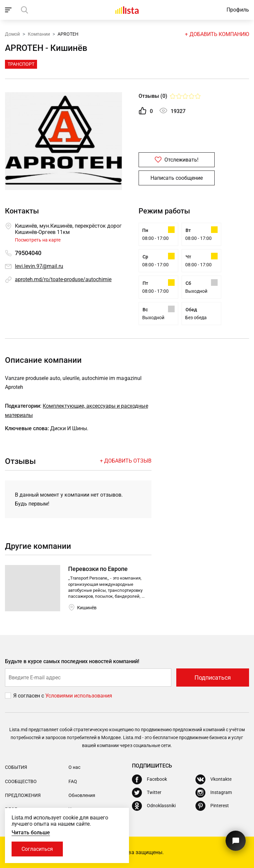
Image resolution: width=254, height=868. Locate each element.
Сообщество (21, 781)
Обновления (82, 795)
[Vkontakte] (213, 779)
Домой (12, 34)
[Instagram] (214, 793)
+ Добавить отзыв (126, 461)
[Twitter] (147, 793)
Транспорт (21, 64)
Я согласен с (29, 696)
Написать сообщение (177, 178)
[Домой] (127, 10)
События (16, 767)
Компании (39, 34)
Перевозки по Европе (98, 569)
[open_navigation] (9, 10)
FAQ (73, 781)
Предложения (23, 795)
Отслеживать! (177, 160)
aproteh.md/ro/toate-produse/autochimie (63, 279)
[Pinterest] (212, 806)
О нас (74, 767)
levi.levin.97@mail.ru (39, 266)
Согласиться (37, 849)
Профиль (238, 10)
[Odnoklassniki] (154, 806)
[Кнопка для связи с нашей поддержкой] (236, 841)
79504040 (28, 253)
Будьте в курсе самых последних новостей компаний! (72, 661)
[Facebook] (149, 779)
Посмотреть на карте (38, 240)
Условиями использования (79, 696)
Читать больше (31, 832)
